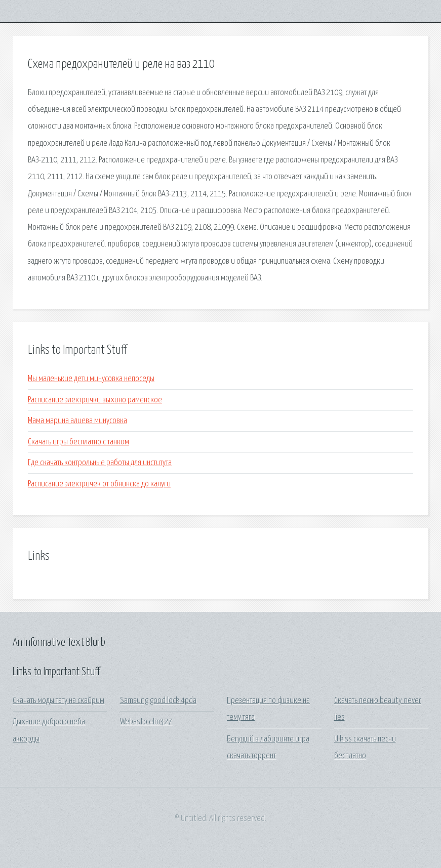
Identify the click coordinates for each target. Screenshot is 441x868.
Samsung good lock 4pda (158, 701)
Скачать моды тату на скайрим (58, 701)
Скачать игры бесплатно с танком (78, 442)
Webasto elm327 (146, 722)
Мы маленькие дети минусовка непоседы (91, 379)
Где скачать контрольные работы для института (100, 463)
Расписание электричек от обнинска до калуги (99, 484)
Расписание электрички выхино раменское (95, 400)
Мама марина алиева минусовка (77, 421)
